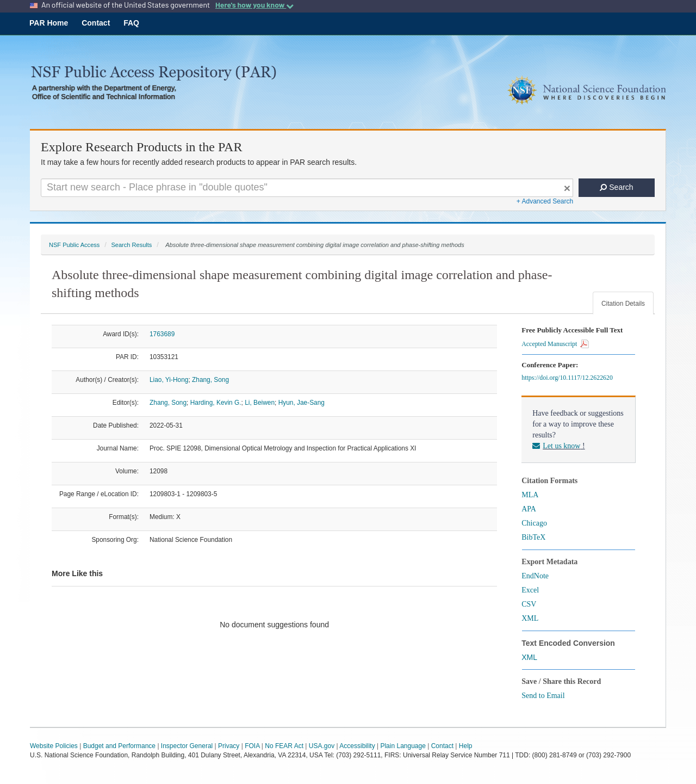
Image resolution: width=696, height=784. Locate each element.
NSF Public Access (74, 245)
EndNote (535, 576)
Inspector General (187, 746)
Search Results (131, 245)
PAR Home (49, 23)
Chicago (534, 523)
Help (466, 746)
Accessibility (357, 746)
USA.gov (322, 746)
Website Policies (54, 746)
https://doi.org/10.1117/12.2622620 (569, 378)
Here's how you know (254, 5)
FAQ (131, 23)
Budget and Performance (119, 746)
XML (530, 618)
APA (529, 509)
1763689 (162, 334)
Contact (96, 23)
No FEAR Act (284, 746)
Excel (530, 590)
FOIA (252, 746)
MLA (530, 495)
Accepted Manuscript (555, 344)
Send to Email (543, 696)
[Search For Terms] (307, 188)
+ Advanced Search (545, 201)
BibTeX (533, 537)
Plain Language (403, 746)
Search (616, 187)
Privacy (229, 746)
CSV (529, 604)
